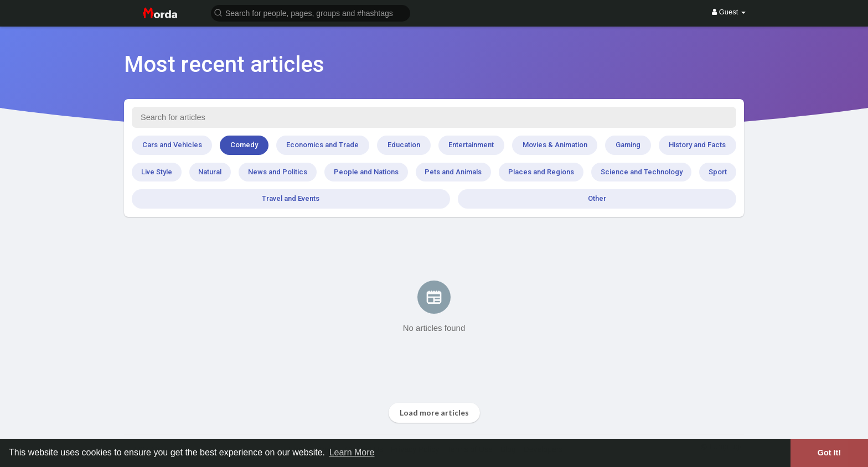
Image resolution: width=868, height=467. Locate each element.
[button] (311, 12)
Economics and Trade (322, 145)
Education (404, 145)
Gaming (628, 145)
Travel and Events (291, 198)
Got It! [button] (829, 453)
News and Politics (278, 172)
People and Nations (366, 172)
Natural (210, 172)
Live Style (157, 172)
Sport (718, 172)
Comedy (244, 145)
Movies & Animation (555, 145)
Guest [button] (729, 12)
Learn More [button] (352, 452)
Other (597, 198)
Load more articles (434, 412)
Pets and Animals (453, 172)
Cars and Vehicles (172, 145)
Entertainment (471, 145)
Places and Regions (541, 172)
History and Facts (697, 145)
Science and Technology (642, 172)
